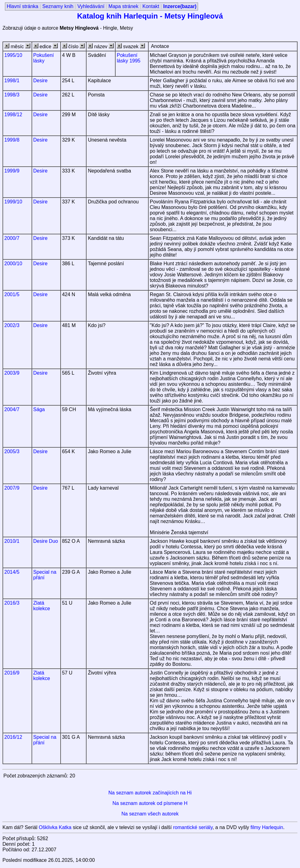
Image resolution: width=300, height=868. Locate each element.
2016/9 (12, 673)
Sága (39, 409)
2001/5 (12, 294)
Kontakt (151, 6)
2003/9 (12, 373)
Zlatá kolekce (42, 606)
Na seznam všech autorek (150, 814)
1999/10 (13, 202)
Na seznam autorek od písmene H (150, 803)
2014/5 (12, 572)
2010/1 (12, 541)
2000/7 (12, 238)
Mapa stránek (123, 6)
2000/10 (13, 264)
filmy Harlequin (267, 827)
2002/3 (12, 325)
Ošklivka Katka (55, 827)
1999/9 (12, 171)
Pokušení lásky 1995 (129, 58)
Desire (40, 81)
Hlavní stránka (23, 6)
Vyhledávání (91, 6)
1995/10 (13, 55)
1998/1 (12, 81)
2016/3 (12, 603)
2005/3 (12, 451)
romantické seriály (193, 827)
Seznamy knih (58, 6)
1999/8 (12, 140)
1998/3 (12, 95)
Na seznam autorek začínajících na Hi (150, 793)
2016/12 (13, 737)
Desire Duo (46, 541)
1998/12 (13, 115)
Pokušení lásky (44, 58)
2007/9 (12, 488)
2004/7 (12, 409)
